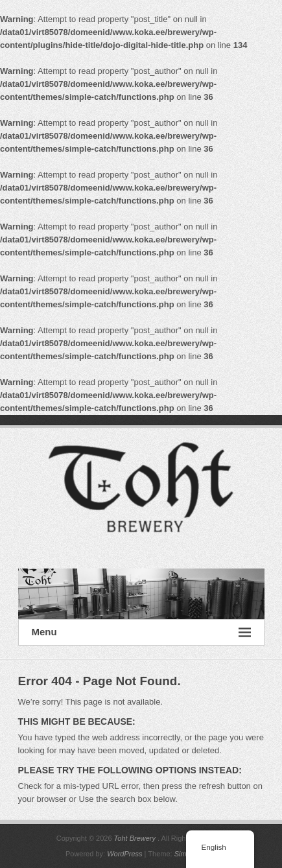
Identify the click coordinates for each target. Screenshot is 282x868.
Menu (141, 632)
